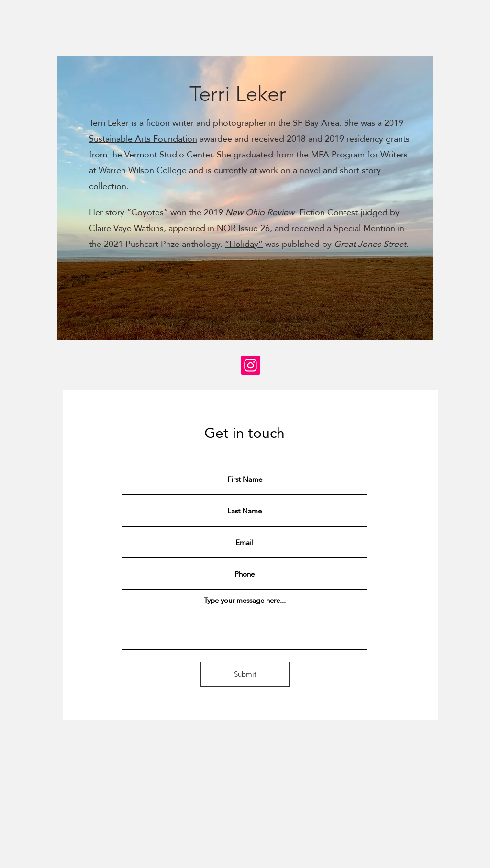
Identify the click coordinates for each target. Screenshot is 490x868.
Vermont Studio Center (168, 154)
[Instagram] (251, 365)
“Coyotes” (147, 212)
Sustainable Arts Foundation (143, 139)
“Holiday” (244, 244)
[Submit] (245, 674)
